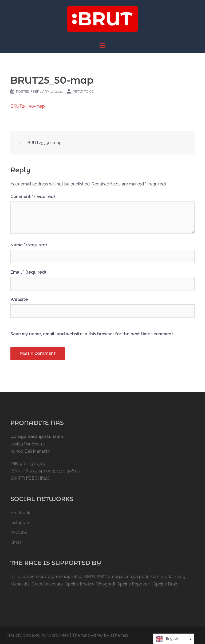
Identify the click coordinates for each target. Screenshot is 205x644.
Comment (33, 197)
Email (28, 272)
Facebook (20, 513)
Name (29, 245)
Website (19, 299)
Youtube (19, 532)
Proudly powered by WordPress (38, 635)
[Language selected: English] (174, 639)
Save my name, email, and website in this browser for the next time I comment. (92, 334)
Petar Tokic (83, 92)
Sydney (96, 635)
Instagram (20, 523)
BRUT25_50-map (28, 106)
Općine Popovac (133, 584)
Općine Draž (165, 584)
